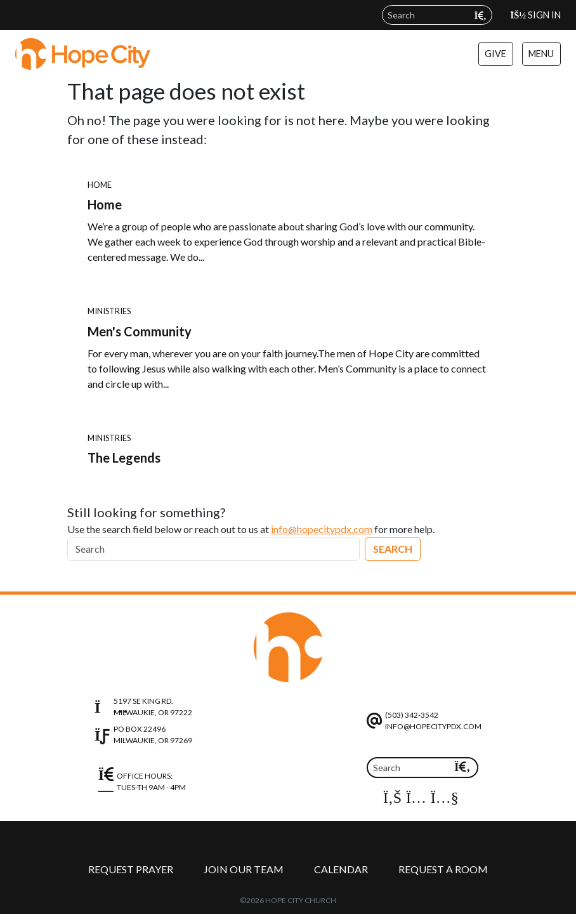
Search (393, 549)
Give (495, 54)
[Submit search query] (481, 16)
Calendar (341, 869)
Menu (541, 54)
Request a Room (443, 869)
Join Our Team (244, 869)
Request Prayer (131, 869)
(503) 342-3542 (412, 715)
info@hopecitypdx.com (322, 529)
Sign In (536, 15)
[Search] (213, 549)
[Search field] (437, 15)
